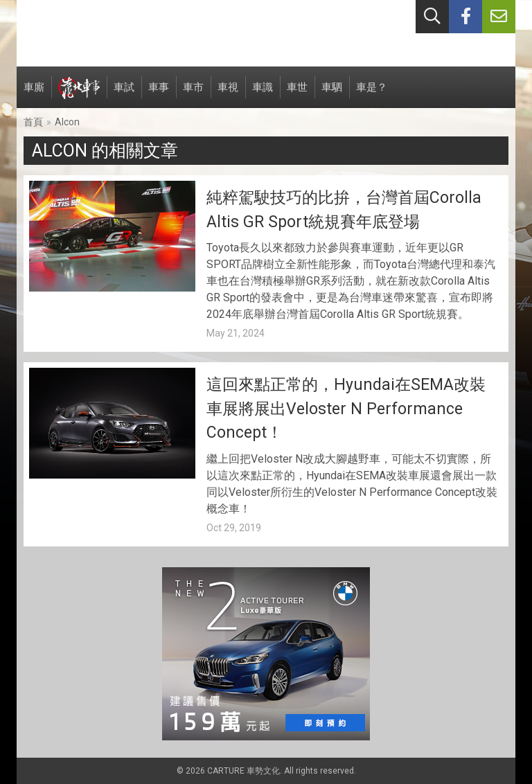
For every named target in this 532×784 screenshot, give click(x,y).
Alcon (67, 122)
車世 (297, 95)
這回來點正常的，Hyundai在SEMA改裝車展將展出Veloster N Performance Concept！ (346, 409)
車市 (193, 95)
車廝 (34, 95)
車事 (159, 95)
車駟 (332, 95)
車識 (263, 95)
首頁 (33, 122)
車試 (124, 95)
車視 (228, 95)
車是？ (372, 95)
